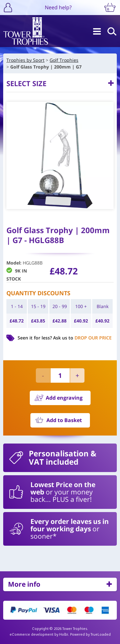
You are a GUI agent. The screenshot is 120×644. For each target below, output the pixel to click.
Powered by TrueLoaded (90, 635)
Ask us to (82, 338)
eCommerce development (32, 635)
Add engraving (64, 398)
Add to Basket (64, 420)
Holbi (64, 635)
